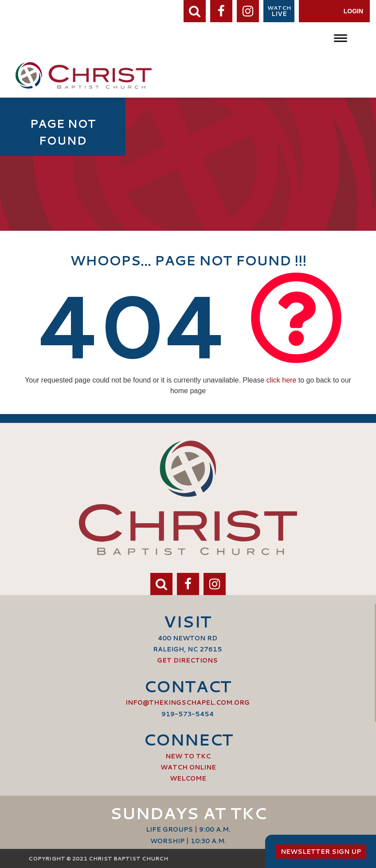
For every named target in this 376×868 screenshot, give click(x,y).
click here (282, 380)
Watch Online (188, 767)
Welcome (188, 778)
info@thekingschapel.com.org (188, 702)
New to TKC (188, 756)
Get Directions (187, 660)
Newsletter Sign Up (321, 852)
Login (353, 11)
